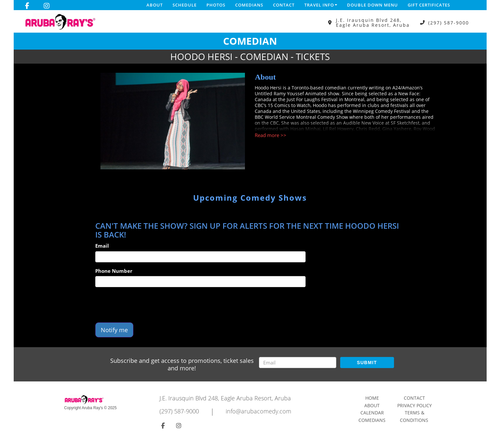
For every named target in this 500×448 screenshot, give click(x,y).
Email (102, 246)
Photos (216, 5)
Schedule (185, 5)
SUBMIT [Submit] (367, 363)
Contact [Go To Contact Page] (414, 398)
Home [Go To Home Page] (372, 398)
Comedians (249, 5)
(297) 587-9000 (449, 23)
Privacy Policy (415, 405)
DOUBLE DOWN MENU (372, 5)
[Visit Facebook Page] (27, 6)
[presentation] (145, 305)
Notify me (114, 330)
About (155, 5)
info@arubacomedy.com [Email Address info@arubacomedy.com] (258, 411)
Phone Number (114, 271)
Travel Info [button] (321, 5)
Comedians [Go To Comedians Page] (372, 420)
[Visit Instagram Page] (47, 6)
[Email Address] (298, 363)
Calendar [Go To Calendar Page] (372, 413)
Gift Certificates (429, 5)
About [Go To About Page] (372, 405)
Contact (284, 5)
